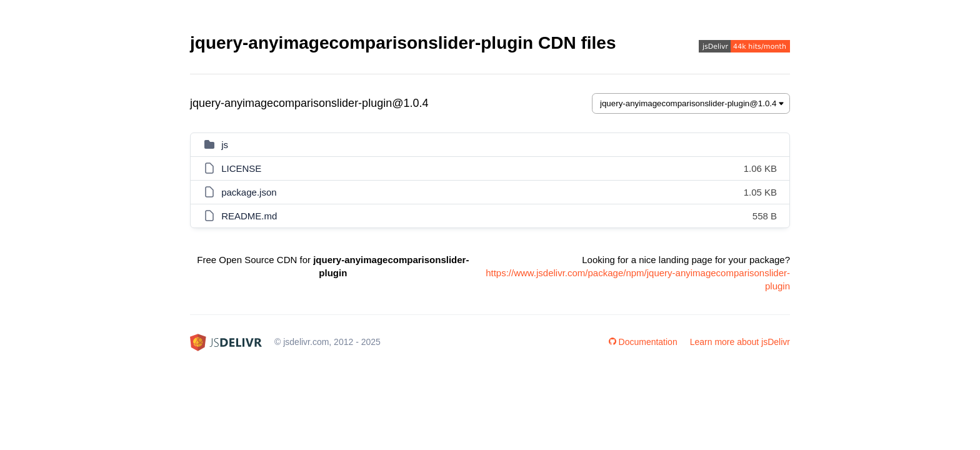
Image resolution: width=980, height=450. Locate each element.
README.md (249, 216)
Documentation (643, 342)
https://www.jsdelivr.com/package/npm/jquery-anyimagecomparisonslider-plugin (638, 279)
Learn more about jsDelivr (740, 342)
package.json (249, 192)
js (225, 145)
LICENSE (241, 168)
